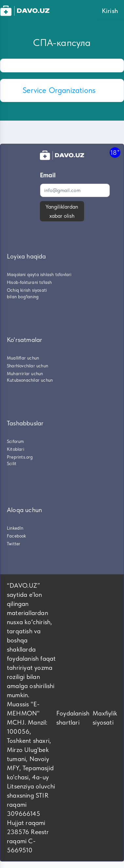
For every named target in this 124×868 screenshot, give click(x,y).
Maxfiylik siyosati (105, 718)
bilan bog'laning (23, 297)
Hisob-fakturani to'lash (29, 282)
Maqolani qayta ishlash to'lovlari (39, 274)
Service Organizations (59, 90)
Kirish (110, 11)
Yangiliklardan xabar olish (62, 211)
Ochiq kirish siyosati (27, 290)
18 (115, 152)
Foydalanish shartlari (73, 718)
